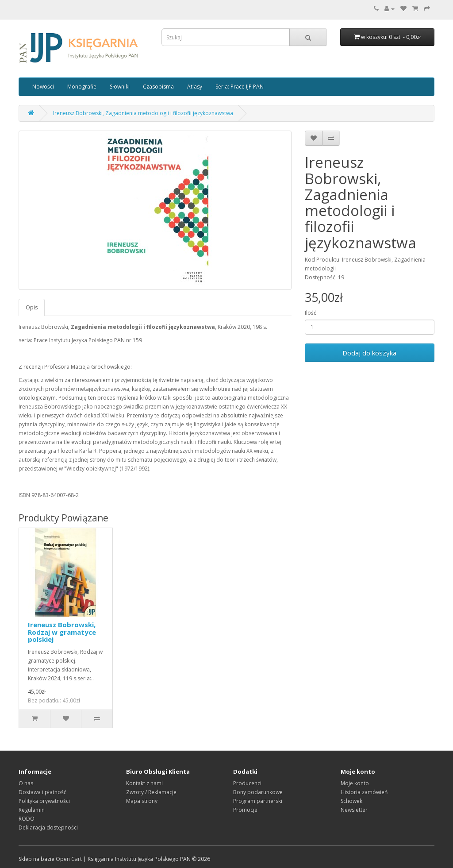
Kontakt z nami (144, 783)
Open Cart (69, 859)
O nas (26, 783)
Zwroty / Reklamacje (151, 792)
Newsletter (354, 810)
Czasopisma (158, 87)
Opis (32, 307)
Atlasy (195, 87)
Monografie (82, 87)
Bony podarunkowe (258, 792)
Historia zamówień (364, 792)
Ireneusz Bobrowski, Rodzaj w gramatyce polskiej (62, 632)
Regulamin (32, 810)
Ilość (311, 313)
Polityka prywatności (44, 801)
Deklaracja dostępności (48, 827)
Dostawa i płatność (42, 792)
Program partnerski (258, 801)
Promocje (245, 810)
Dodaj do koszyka (369, 353)
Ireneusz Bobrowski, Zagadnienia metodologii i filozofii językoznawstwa (143, 113)
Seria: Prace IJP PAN (240, 87)
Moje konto (355, 783)
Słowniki (120, 87)
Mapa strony (142, 801)
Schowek (351, 801)
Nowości (43, 87)
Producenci (247, 783)
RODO (27, 819)
